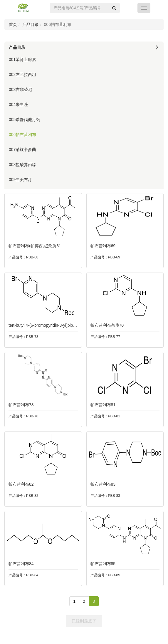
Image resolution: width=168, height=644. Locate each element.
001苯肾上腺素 (22, 59)
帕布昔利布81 (102, 405)
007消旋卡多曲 (22, 150)
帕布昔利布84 (20, 564)
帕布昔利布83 (102, 484)
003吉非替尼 (20, 89)
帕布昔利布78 (20, 405)
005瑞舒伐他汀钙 (25, 119)
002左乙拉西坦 (22, 74)
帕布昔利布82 (20, 484)
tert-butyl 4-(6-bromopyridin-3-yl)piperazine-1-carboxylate (59, 325)
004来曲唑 (18, 104)
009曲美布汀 (20, 180)
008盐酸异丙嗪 (22, 165)
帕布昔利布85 (102, 564)
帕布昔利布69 (102, 246)
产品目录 (31, 24)
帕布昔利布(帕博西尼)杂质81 (34, 246)
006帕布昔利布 (22, 135)
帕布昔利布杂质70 (106, 325)
